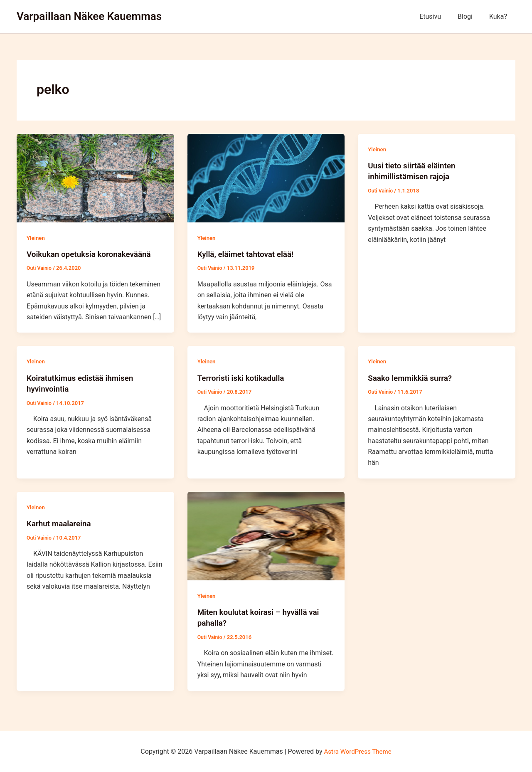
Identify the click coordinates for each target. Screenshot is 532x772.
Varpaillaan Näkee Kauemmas (89, 16)
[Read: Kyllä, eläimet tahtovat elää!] (266, 178)
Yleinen (36, 238)
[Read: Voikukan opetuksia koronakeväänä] (95, 178)
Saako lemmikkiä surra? (413, 377)
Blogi (470, 16)
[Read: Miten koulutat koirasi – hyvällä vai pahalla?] (266, 535)
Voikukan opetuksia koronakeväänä (92, 254)
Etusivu (438, 16)
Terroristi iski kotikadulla (244, 377)
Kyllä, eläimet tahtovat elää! (249, 254)
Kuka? (500, 16)
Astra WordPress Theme (357, 751)
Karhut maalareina (61, 523)
